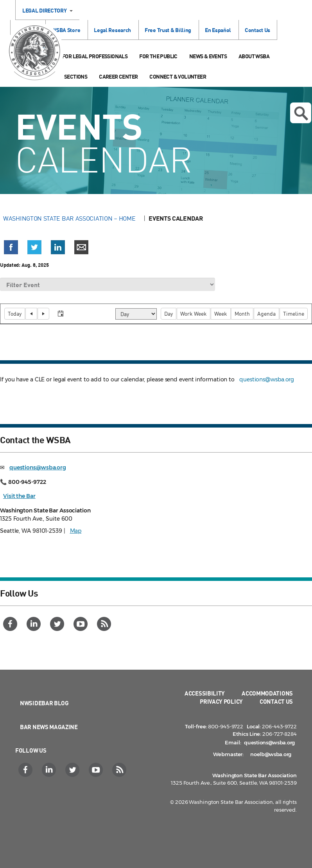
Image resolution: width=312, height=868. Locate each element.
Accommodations (267, 693)
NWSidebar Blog (44, 703)
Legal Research (112, 30)
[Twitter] (58, 624)
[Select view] (136, 314)
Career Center (118, 76)
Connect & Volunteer (178, 76)
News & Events (208, 56)
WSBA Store (66, 30)
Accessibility (205, 693)
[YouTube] (82, 624)
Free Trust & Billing (168, 30)
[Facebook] (11, 624)
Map (76, 531)
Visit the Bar (19, 496)
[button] (11, 247)
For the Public (158, 56)
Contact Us (257, 30)
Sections (76, 76)
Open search (301, 113)
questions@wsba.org (267, 379)
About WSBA (254, 56)
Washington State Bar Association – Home (70, 218)
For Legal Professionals (95, 56)
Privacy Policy (221, 701)
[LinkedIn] (35, 624)
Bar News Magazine (49, 727)
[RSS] (105, 624)
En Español (218, 30)
